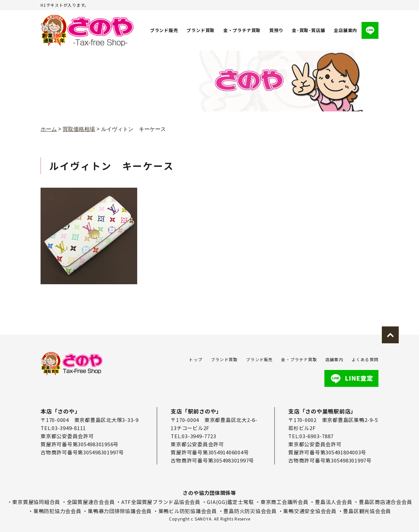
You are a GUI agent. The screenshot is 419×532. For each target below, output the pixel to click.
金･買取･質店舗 (309, 30)
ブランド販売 (164, 30)
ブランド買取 (201, 30)
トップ (196, 359)
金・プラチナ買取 (242, 30)
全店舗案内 (346, 30)
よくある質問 (365, 359)
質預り (276, 30)
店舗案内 (334, 359)
